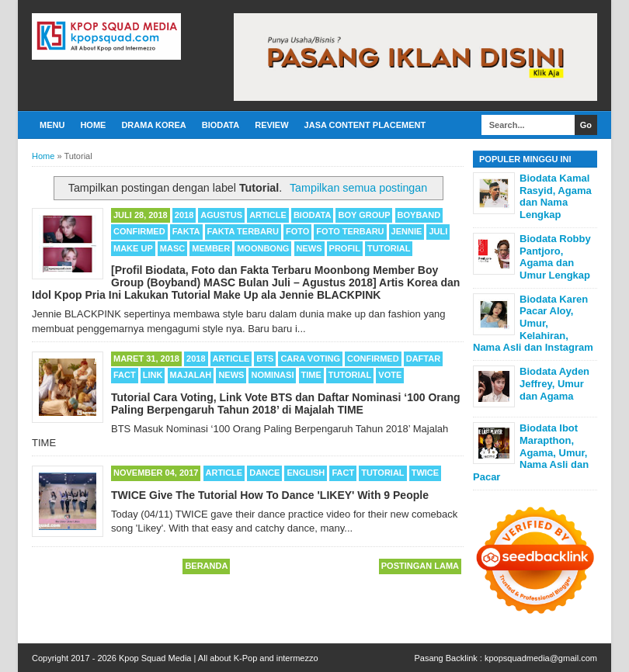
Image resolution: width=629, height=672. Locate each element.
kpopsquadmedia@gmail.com (541, 658)
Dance (264, 473)
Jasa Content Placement (365, 125)
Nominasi (272, 375)
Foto (297, 231)
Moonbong (263, 248)
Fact (125, 375)
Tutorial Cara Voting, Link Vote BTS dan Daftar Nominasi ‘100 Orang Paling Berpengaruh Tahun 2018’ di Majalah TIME (286, 404)
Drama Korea (153, 125)
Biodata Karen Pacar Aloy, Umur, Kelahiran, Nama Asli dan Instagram (533, 323)
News (309, 248)
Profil (345, 248)
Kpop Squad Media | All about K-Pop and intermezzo (219, 658)
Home (93, 125)
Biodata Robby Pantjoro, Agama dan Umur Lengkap (555, 257)
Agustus (221, 215)
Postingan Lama (420, 566)
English (306, 473)
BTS (265, 359)
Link (153, 375)
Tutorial (389, 248)
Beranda (206, 566)
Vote (390, 375)
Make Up (133, 248)
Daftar (423, 359)
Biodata (221, 125)
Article (268, 215)
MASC (172, 248)
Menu (52, 125)
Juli (438, 231)
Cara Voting (310, 359)
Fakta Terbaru (243, 231)
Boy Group (364, 215)
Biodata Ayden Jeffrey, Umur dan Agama (554, 383)
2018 (184, 215)
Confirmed (139, 231)
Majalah (191, 375)
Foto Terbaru (350, 231)
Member (211, 248)
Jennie (407, 231)
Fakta (186, 231)
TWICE (425, 473)
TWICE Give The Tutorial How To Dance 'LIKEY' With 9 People (270, 495)
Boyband (419, 215)
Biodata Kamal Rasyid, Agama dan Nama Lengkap (556, 196)
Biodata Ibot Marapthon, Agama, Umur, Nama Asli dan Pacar (531, 452)
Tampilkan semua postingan (358, 188)
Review (271, 125)
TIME (311, 375)
